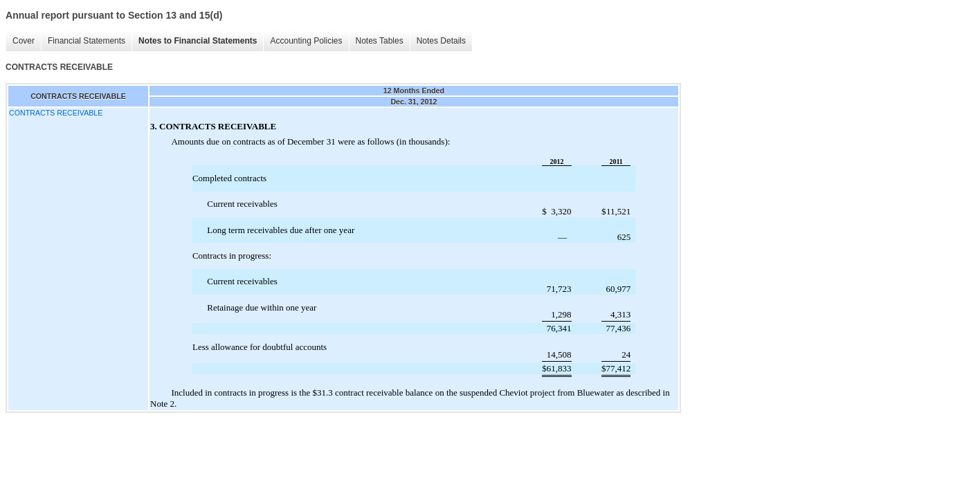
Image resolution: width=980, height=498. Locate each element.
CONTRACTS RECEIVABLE (56, 113)
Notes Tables (380, 41)
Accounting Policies (306, 41)
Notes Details (441, 41)
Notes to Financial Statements (198, 41)
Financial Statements (87, 41)
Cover (24, 41)
